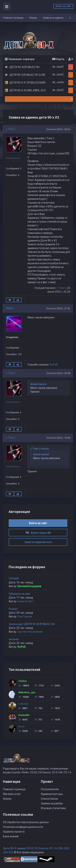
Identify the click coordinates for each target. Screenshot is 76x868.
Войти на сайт (63, 6)
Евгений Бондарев (29, 586)
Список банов (49, 799)
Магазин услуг (12, 794)
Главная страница (13, 18)
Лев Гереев (25, 616)
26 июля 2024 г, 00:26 (58, 129)
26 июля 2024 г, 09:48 (58, 373)
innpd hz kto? (26, 601)
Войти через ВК (38, 533)
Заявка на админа (53, 18)
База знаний (11, 836)
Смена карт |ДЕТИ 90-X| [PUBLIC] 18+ (32, 624)
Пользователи (50, 789)
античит (14, 639)
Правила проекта (14, 832)
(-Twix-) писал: (40, 449)
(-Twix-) (11, 129)
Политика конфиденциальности (23, 827)
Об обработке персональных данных (26, 822)
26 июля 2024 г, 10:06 (58, 438)
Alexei (10, 308)
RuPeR (54, 365)
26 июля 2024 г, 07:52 (58, 308)
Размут (13, 609)
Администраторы (52, 794)
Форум (33, 18)
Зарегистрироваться (38, 542)
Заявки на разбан (52, 803)
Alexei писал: (39, 384)
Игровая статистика (53, 808)
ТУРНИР (14, 579)
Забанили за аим (19, 594)
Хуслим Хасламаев (30, 632)
